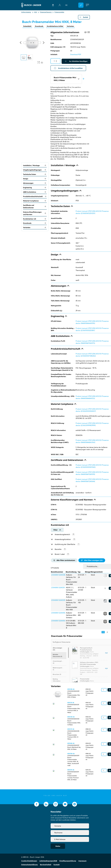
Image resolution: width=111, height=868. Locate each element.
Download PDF (76, 54)
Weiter (58, 846)
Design (35, 179)
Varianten (70, 26)
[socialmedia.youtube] (65, 804)
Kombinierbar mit (35, 219)
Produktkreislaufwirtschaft (35, 196)
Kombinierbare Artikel (55, 26)
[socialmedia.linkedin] (46, 804)
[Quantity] (55, 61)
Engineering (35, 188)
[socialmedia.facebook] (37, 804)
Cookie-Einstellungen (29, 861)
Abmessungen (35, 183)
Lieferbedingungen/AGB (48, 861)
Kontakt (57, 865)
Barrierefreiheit (46, 865)
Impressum (82, 861)
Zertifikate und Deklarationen (35, 206)
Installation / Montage (35, 165)
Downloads (39, 26)
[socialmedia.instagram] (56, 804)
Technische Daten (35, 174)
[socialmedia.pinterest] (75, 804)
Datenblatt (27, 26)
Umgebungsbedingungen (35, 170)
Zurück (84, 17)
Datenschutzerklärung (29, 865)
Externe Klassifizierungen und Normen (35, 213)
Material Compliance (35, 201)
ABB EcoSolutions (35, 192)
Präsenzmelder (85, 679)
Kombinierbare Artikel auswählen (68, 68)
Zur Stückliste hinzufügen (76, 61)
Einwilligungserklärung (68, 861)
